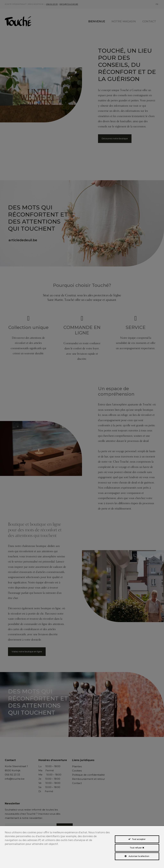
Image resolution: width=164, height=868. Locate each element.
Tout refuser (137, 848)
